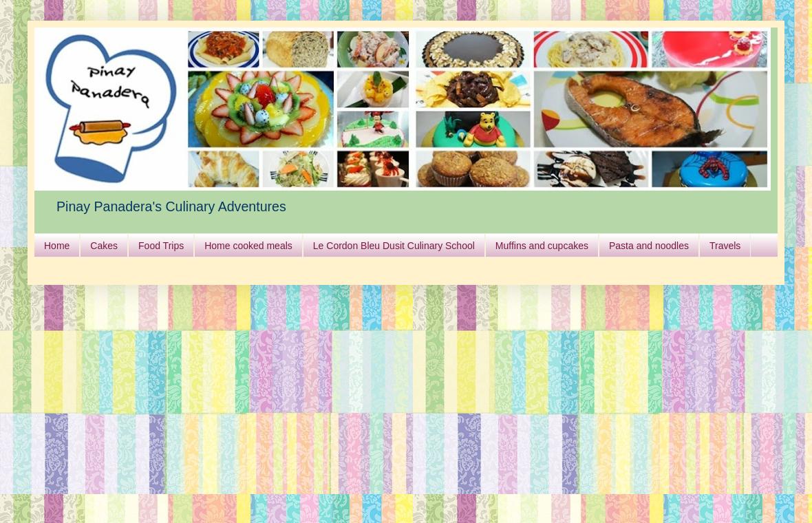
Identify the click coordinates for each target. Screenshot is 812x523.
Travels (725, 246)
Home (57, 246)
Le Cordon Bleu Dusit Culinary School (394, 246)
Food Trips (161, 246)
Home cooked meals (248, 246)
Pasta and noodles (649, 246)
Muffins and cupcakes (542, 246)
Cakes (104, 246)
